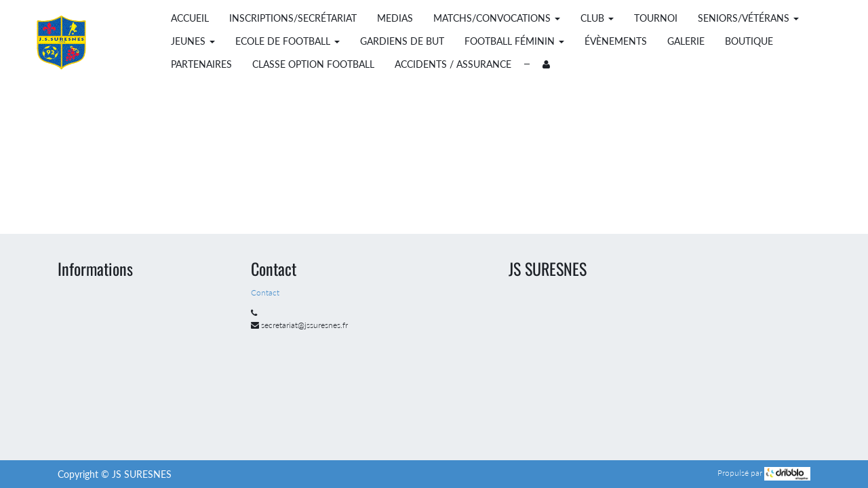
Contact (266, 292)
